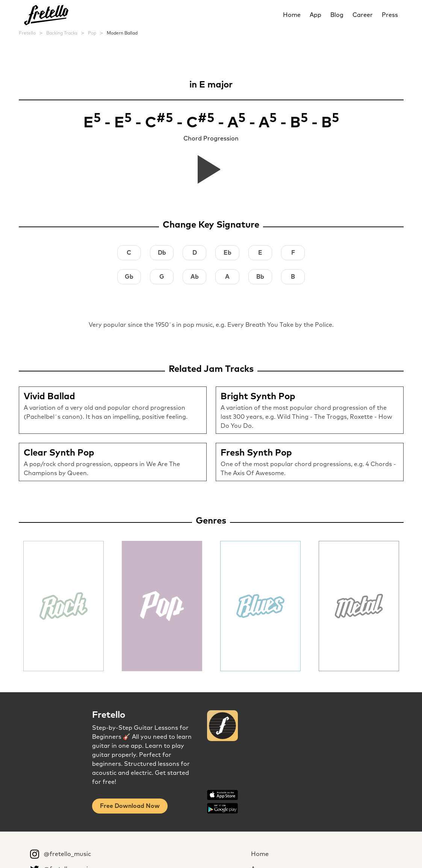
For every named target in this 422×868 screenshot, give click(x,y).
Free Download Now (130, 806)
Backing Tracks (62, 33)
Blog (337, 15)
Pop (92, 33)
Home (292, 15)
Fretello (27, 33)
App (315, 15)
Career (363, 15)
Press (390, 15)
